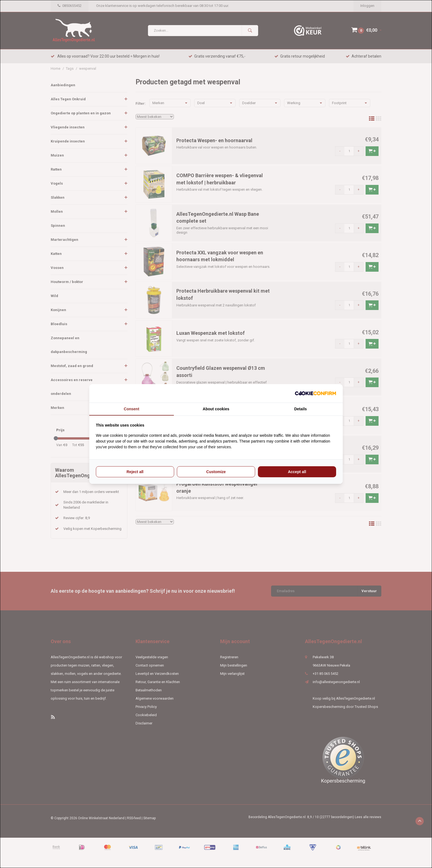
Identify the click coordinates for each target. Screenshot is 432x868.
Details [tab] (301, 409)
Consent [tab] (131, 409)
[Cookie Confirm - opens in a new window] (315, 393)
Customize (216, 472)
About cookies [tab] (216, 409)
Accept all (297, 472)
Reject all (135, 472)
